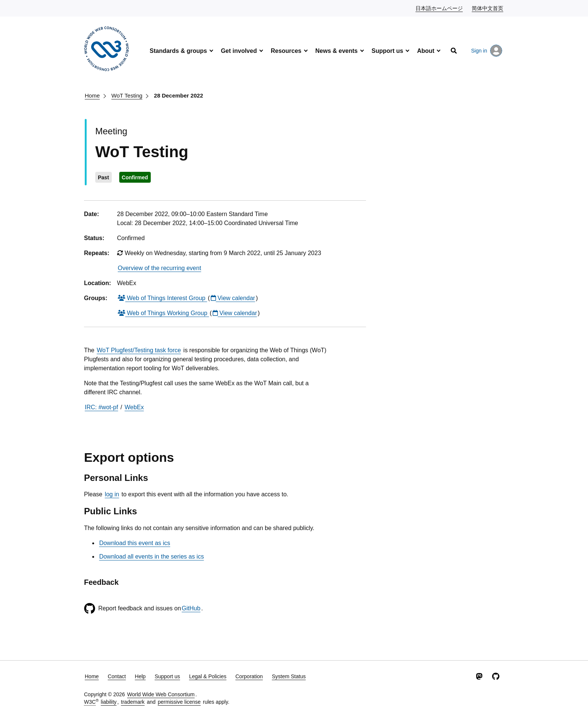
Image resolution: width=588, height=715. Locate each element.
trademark (133, 702)
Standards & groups (178, 51)
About (426, 51)
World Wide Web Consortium (161, 694)
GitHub (191, 608)
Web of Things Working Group (163, 313)
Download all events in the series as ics (151, 557)
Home (92, 95)
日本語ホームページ (439, 8)
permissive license (179, 702)
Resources (286, 51)
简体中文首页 (488, 8)
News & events (337, 51)
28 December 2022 (179, 95)
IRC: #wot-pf (101, 407)
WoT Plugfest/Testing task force (139, 350)
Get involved (239, 51)
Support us (387, 51)
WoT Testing (127, 95)
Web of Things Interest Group (162, 298)
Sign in (487, 51)
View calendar (233, 298)
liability (109, 702)
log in (112, 494)
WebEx (134, 407)
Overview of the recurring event (159, 268)
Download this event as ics (134, 543)
